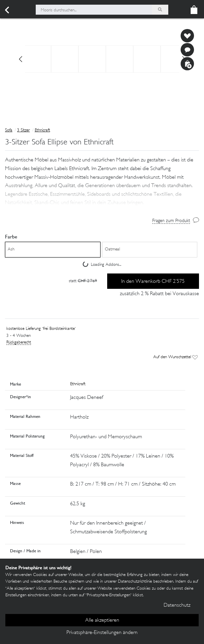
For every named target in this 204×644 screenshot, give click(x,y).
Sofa (9, 130)
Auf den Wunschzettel (175, 357)
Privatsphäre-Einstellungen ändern (102, 633)
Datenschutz (177, 605)
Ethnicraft (42, 130)
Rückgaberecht (19, 343)
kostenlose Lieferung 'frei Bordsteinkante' (41, 329)
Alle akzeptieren (102, 620)
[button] (102, 191)
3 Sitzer (23, 130)
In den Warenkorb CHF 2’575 (153, 282)
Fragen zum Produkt (171, 221)
